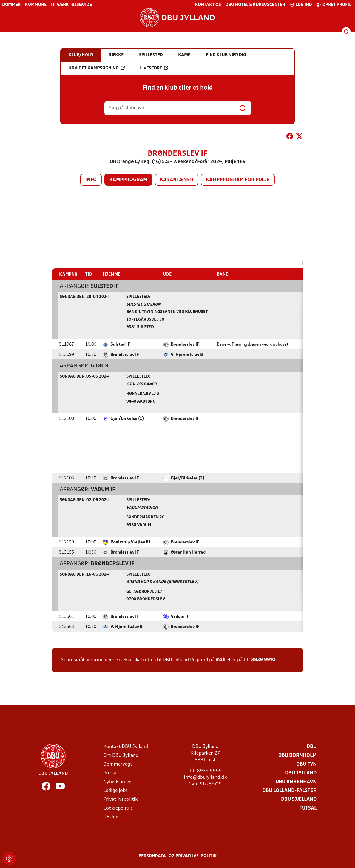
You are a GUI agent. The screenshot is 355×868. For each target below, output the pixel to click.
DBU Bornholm (297, 756)
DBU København (296, 782)
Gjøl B (100, 366)
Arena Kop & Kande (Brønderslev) (162, 582)
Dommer (11, 5)
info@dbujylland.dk (205, 778)
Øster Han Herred (188, 552)
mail (220, 660)
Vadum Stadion (142, 508)
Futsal (308, 808)
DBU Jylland (301, 773)
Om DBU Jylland (121, 756)
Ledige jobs (116, 791)
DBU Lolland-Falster (289, 791)
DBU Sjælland (299, 799)
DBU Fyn (306, 764)
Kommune (36, 5)
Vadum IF (103, 490)
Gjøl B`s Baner (142, 384)
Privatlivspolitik (120, 799)
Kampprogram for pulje (238, 180)
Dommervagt (118, 764)
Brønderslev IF (185, 345)
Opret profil (334, 5)
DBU (312, 747)
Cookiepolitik (118, 808)
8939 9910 (263, 660)
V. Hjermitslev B (187, 355)
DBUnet (112, 817)
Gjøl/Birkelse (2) (188, 478)
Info (91, 180)
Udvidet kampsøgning (97, 68)
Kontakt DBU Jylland (126, 747)
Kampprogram (128, 180)
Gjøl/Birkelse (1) (127, 419)
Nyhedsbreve (117, 782)
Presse (110, 773)
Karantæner (177, 180)
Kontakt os (208, 5)
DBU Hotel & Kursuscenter (255, 5)
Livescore (154, 68)
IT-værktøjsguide (71, 5)
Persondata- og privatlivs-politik (178, 856)
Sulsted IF (105, 286)
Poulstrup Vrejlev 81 (131, 542)
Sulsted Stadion (143, 305)
